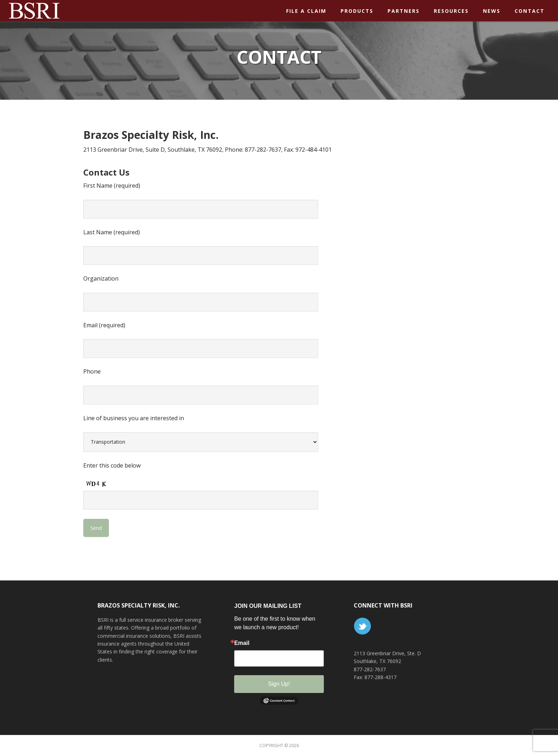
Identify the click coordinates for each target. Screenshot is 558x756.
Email (242, 643)
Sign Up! (279, 684)
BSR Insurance (64, 10)
